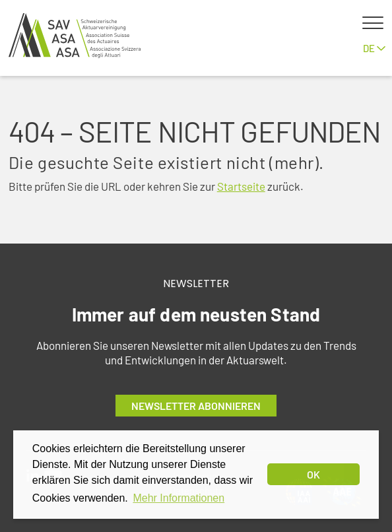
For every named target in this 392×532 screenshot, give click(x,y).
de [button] (374, 48)
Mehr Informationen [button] (179, 498)
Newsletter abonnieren (196, 406)
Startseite (241, 186)
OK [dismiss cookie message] (313, 474)
